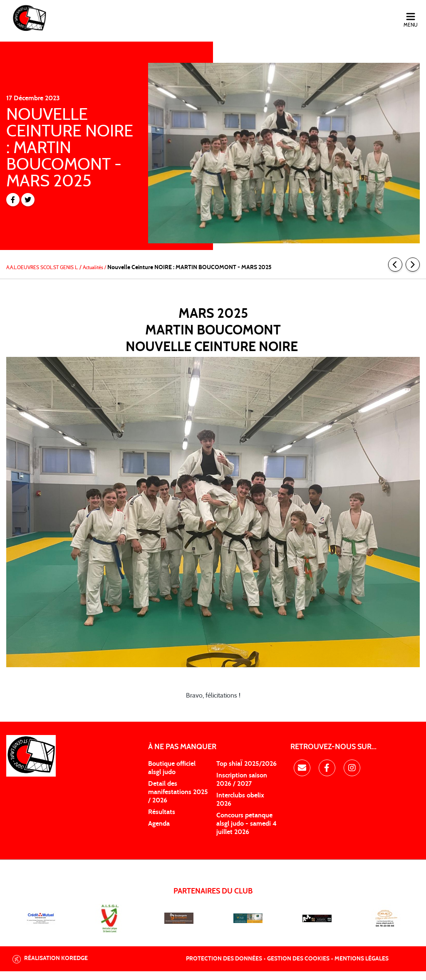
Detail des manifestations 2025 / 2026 (178, 801)
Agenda (159, 832)
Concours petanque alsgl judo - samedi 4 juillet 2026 (246, 832)
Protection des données (224, 968)
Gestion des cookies (298, 968)
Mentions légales (362, 968)
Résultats (162, 821)
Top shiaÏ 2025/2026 (246, 772)
